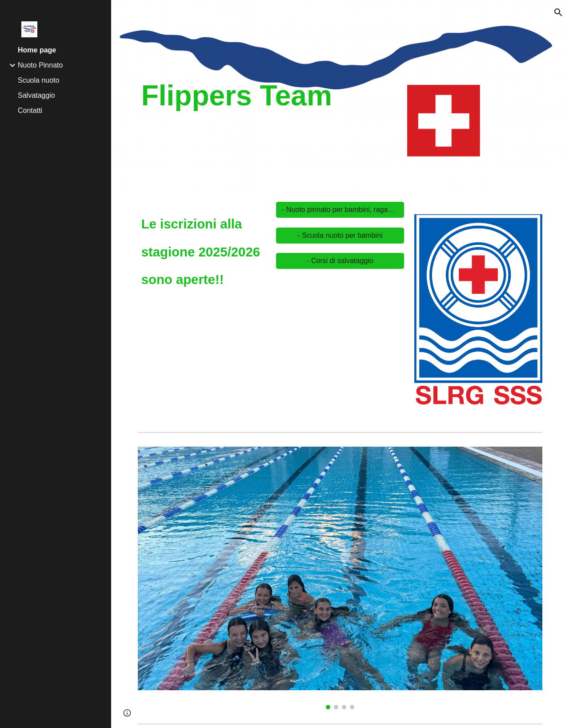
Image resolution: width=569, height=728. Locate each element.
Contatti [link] (30, 110)
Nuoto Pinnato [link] (40, 65)
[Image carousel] (478, 316)
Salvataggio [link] (36, 95)
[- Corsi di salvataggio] (340, 261)
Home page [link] (37, 50)
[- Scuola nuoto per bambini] (340, 236)
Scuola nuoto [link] (38, 80)
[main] (271, 96)
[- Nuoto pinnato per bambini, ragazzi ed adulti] (340, 210)
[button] (558, 12)
